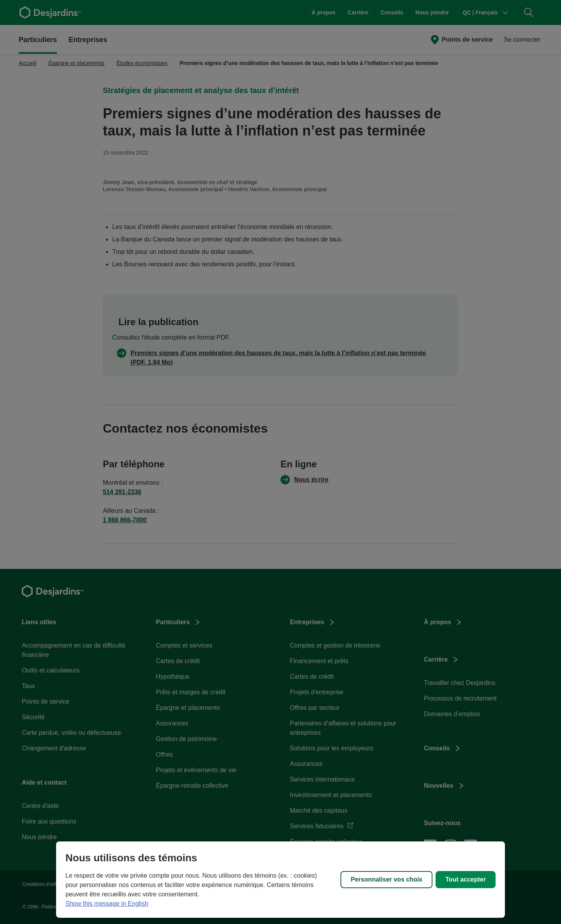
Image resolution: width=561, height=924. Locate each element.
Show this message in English (107, 904)
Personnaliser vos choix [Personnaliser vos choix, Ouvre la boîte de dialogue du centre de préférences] (386, 879)
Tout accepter (466, 879)
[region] (280, 880)
